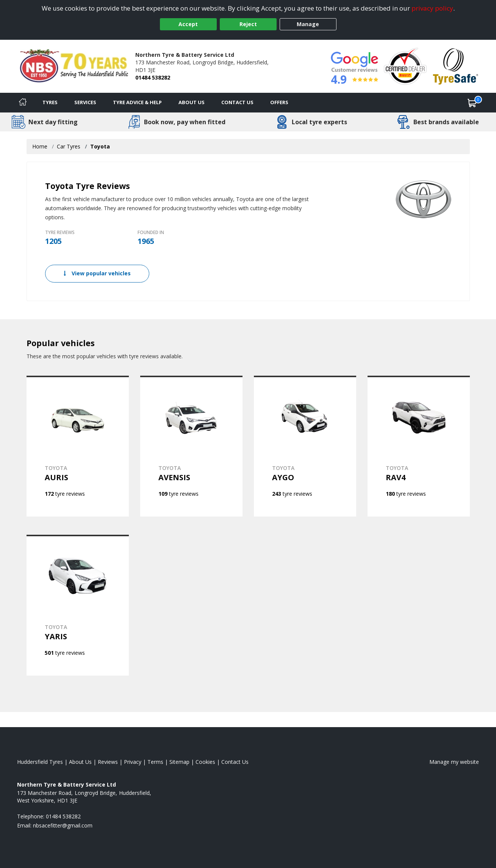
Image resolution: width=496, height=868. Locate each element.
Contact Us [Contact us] (237, 102)
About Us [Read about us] (80, 762)
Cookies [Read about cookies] (205, 762)
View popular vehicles (97, 273)
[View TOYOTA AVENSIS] (191, 446)
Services (85, 102)
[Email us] (63, 825)
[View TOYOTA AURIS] (78, 446)
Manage (308, 24)
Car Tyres (69, 146)
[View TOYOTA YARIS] (78, 605)
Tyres (50, 102)
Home (40, 146)
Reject (248, 24)
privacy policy (432, 8)
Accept (188, 24)
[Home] (23, 103)
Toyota (100, 146)
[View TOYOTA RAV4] (419, 446)
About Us (192, 102)
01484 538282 (153, 77)
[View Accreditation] (405, 66)
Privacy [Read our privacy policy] (133, 762)
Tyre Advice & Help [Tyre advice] (137, 102)
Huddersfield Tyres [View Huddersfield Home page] (40, 762)
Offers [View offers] (279, 102)
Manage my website (454, 762)
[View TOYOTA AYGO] (305, 446)
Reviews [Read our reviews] (108, 762)
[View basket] (472, 103)
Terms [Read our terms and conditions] (155, 762)
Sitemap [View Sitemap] (179, 762)
